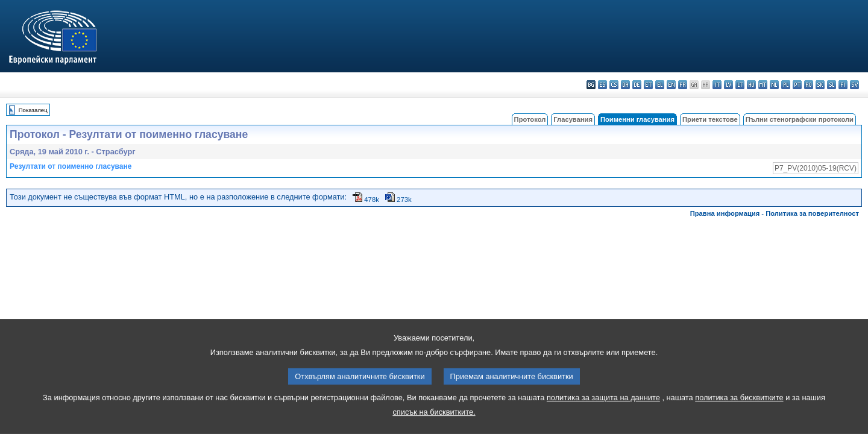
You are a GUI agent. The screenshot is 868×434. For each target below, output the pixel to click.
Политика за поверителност (812, 213)
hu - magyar (751, 85)
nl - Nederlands (774, 85)
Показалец (33, 110)
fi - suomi (843, 85)
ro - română (809, 85)
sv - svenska (854, 85)
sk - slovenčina (820, 85)
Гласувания (573, 119)
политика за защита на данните (603, 407)
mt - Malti (763, 85)
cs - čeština (614, 85)
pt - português (797, 85)
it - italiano (717, 85)
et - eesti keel (648, 85)
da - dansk (625, 85)
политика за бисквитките (739, 407)
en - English (671, 85)
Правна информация (725, 213)
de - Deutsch (637, 85)
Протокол (530, 119)
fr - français (683, 85)
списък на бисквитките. (434, 421)
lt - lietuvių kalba (740, 85)
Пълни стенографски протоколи (800, 119)
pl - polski (786, 85)
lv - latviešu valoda (728, 85)
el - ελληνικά (660, 85)
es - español (602, 85)
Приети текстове (710, 119)
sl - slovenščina (832, 85)
